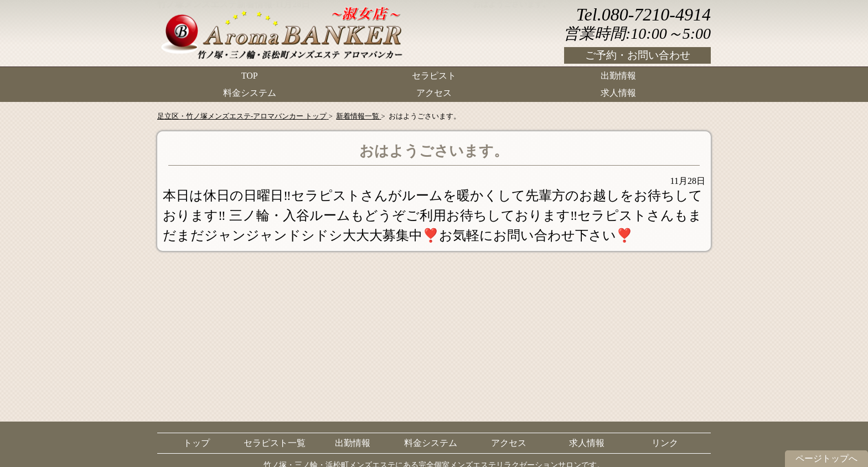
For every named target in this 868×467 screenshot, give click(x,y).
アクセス (434, 92)
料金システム (250, 92)
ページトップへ (826, 458)
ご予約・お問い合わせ (638, 55)
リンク (665, 443)
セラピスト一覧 (275, 443)
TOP (250, 75)
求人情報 (618, 92)
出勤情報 (618, 75)
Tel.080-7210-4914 (644, 14)
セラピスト (434, 75)
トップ (197, 443)
